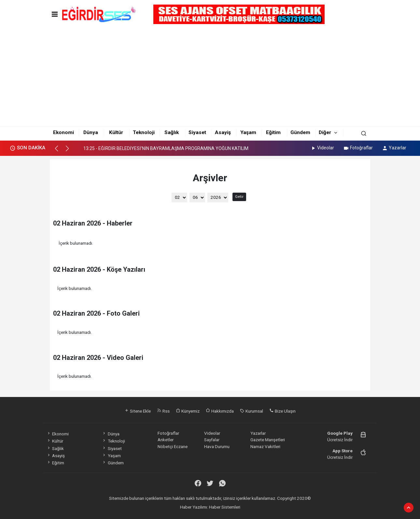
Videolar (322, 148)
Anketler (166, 440)
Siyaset (197, 132)
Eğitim (273, 132)
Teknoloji (144, 132)
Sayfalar (212, 440)
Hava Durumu (217, 446)
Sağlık (172, 132)
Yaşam (248, 132)
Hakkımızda (220, 411)
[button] (59, 151)
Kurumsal (252, 411)
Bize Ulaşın (282, 411)
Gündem (300, 132)
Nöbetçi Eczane (173, 446)
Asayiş (223, 132)
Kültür (116, 132)
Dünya (91, 132)
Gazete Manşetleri (268, 440)
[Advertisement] (210, 75)
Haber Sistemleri (225, 507)
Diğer (325, 132)
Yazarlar (394, 148)
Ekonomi (63, 132)
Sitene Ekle (138, 411)
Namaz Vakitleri (265, 446)
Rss (163, 411)
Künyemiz (188, 411)
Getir (239, 197)
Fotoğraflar (358, 148)
